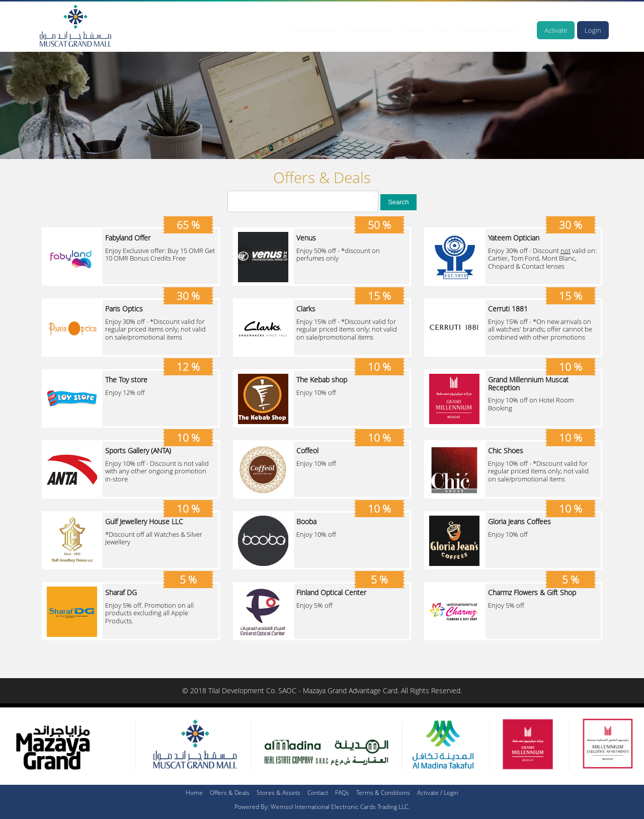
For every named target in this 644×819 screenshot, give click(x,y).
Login (593, 30)
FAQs (442, 30)
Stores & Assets (368, 30)
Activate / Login (438, 793)
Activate (556, 30)
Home (194, 793)
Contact (412, 30)
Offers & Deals (314, 30)
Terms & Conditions (489, 30)
